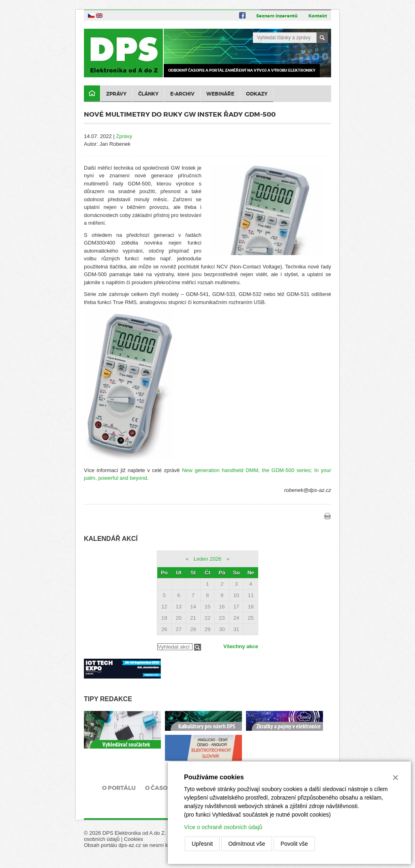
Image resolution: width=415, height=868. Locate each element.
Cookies (134, 839)
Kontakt (318, 16)
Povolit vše (294, 844)
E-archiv (182, 94)
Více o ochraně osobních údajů (223, 827)
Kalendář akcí (111, 539)
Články (148, 94)
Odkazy (257, 94)
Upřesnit (202, 844)
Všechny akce (241, 646)
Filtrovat (198, 647)
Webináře (220, 94)
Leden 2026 (208, 559)
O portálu (119, 788)
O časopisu (163, 788)
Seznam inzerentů (277, 16)
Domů (92, 94)
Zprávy (116, 94)
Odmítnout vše (247, 844)
